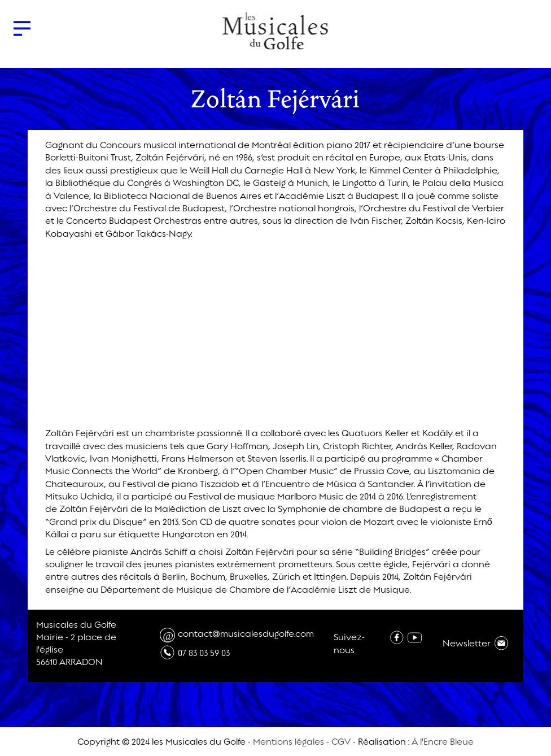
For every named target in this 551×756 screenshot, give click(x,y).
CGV (341, 742)
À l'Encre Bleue (443, 742)
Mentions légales (288, 742)
